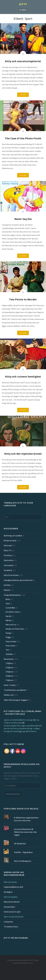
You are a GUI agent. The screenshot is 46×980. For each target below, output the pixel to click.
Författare (8, 555)
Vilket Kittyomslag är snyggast (16, 700)
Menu (24, 10)
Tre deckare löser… (11, 927)
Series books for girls (12, 912)
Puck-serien (10, 646)
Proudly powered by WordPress (19, 960)
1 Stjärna (9, 663)
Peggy (8, 637)
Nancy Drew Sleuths (12, 902)
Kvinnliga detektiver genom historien (18, 580)
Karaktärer (8, 570)
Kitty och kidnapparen (23, 861)
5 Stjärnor (10, 680)
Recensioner (9, 659)
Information (9, 565)
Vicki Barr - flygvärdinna (23, 852)
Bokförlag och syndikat (13, 536)
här (23, 723)
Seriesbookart (9, 907)
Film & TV (8, 550)
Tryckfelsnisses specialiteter (15, 690)
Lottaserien (8, 922)
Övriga (8, 633)
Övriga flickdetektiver (12, 595)
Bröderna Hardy (10, 541)
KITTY (23, 4)
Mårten (9, 620)
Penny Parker (11, 642)
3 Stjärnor (10, 672)
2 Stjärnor (10, 668)
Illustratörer (9, 560)
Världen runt (9, 695)
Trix (7, 650)
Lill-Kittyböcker (20, 844)
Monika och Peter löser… (15, 629)
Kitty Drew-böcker (11, 575)
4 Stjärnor (10, 676)
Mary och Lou (11, 625)
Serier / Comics (10, 685)
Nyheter (7, 590)
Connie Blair (10, 608)
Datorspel (8, 545)
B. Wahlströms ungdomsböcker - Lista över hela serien (27, 819)
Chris (8, 604)
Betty (8, 599)
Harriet (8, 616)
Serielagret (8, 892)
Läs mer (23, 95)
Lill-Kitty (7, 585)
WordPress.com (27, 963)
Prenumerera (13, 794)
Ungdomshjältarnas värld (13, 887)
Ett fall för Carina (12, 612)
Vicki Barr (9, 654)
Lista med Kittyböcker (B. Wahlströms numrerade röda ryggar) (25, 832)
